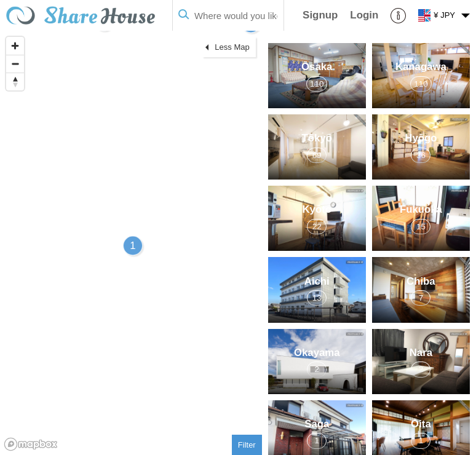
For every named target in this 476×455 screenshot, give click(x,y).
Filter (247, 445)
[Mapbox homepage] (31, 444)
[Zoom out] (15, 64)
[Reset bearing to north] (15, 81)
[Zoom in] (15, 46)
